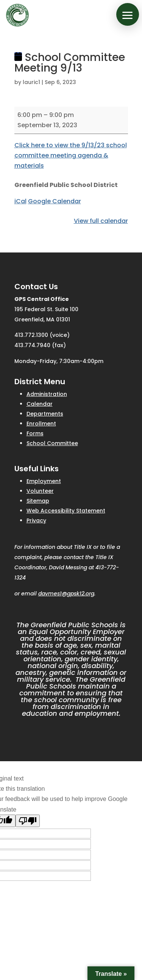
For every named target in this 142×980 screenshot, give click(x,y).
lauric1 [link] (31, 82)
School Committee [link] (52, 443)
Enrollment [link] (41, 424)
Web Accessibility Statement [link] (66, 511)
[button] (128, 14)
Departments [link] (45, 414)
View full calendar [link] (101, 221)
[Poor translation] (28, 821)
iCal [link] (20, 201)
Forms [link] (35, 433)
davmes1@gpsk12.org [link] (66, 594)
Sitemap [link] (38, 501)
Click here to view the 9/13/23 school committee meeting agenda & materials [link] (71, 155)
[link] (17, 15)
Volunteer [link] (40, 491)
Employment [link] (44, 481)
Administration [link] (47, 394)
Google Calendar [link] (55, 201)
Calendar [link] (40, 404)
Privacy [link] (36, 520)
